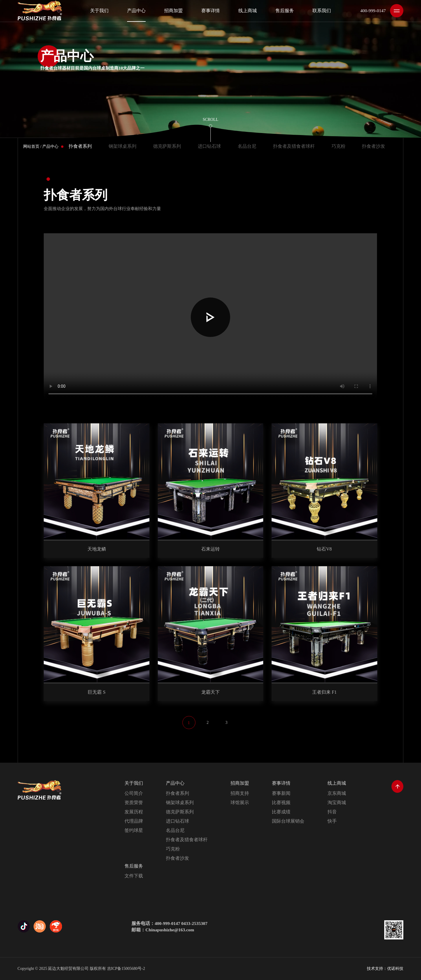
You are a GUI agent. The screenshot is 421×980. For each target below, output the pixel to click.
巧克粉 (338, 146)
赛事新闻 (281, 793)
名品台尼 (247, 146)
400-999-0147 (373, 11)
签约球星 (134, 830)
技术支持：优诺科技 (385, 969)
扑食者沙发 (374, 146)
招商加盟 (240, 783)
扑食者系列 (80, 146)
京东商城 (337, 793)
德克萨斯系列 (167, 146)
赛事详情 (281, 783)
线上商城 (337, 783)
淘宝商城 (337, 803)
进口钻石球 (209, 146)
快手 (332, 821)
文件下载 (134, 876)
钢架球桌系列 (122, 146)
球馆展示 (240, 803)
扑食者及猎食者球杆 (294, 146)
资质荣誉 (134, 803)
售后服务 (134, 866)
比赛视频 (281, 803)
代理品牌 (134, 821)
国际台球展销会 (288, 821)
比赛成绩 (281, 812)
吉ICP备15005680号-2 (126, 969)
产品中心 (50, 146)
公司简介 (134, 793)
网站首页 (31, 146)
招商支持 (240, 793)
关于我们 (134, 783)
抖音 (332, 812)
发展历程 (134, 812)
